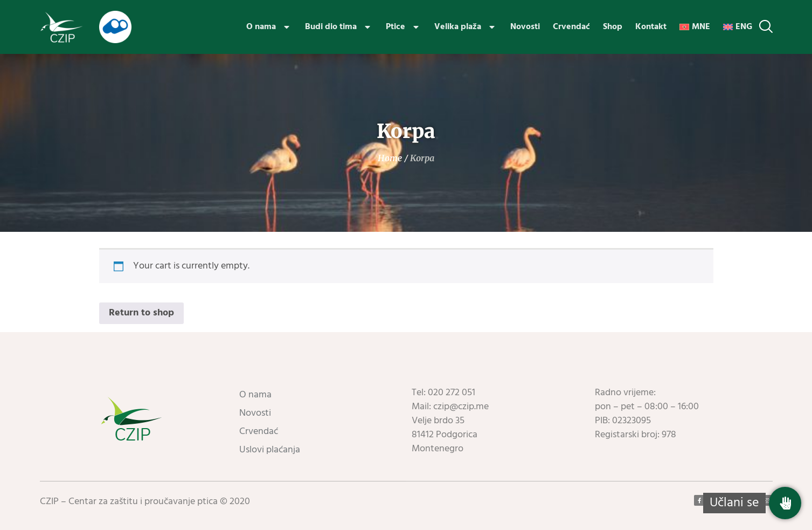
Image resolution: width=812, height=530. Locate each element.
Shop (613, 27)
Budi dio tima (339, 27)
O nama (269, 27)
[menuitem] (695, 27)
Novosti (525, 27)
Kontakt (651, 27)
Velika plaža (466, 27)
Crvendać (571, 27)
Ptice (404, 27)
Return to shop (141, 313)
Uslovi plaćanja (270, 450)
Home (390, 158)
